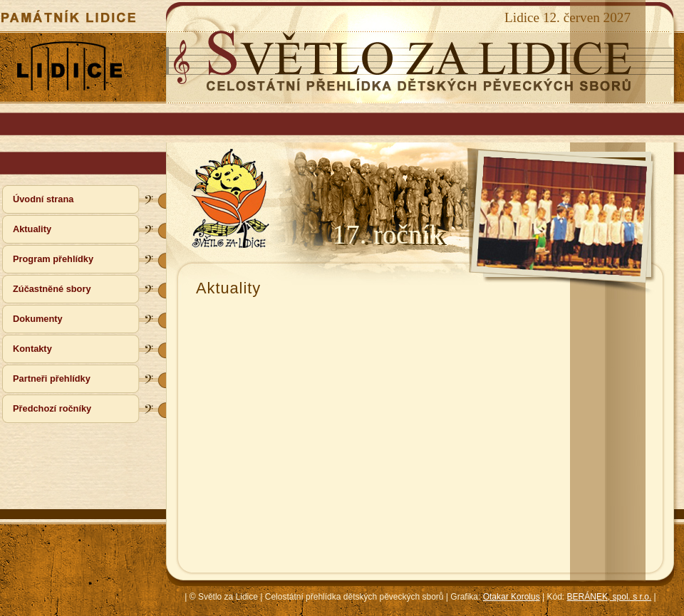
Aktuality (32, 229)
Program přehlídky (53, 259)
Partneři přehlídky (52, 379)
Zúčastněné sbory (52, 289)
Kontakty (32, 349)
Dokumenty (38, 319)
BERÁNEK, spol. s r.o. (610, 597)
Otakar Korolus (512, 597)
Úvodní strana (43, 199)
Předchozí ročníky (52, 408)
